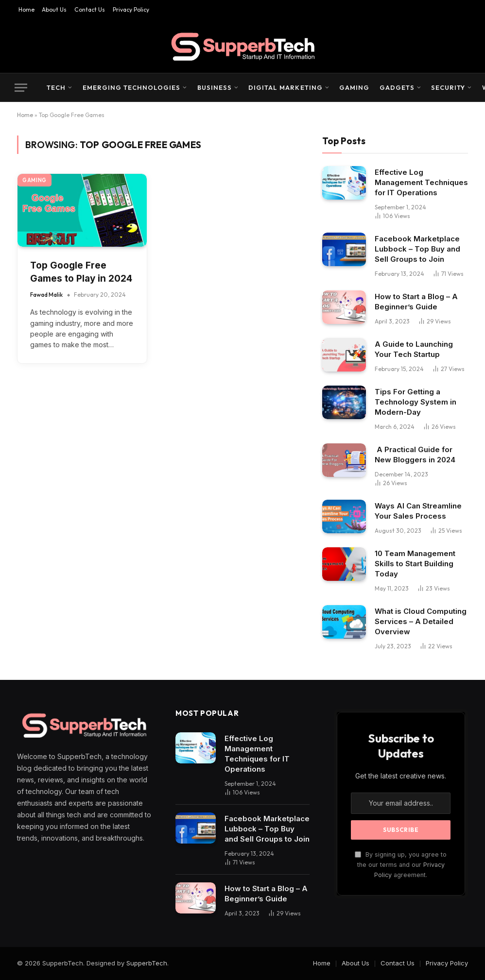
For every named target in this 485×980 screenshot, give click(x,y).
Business (215, 87)
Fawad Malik (46, 295)
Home (26, 9)
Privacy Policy (131, 9)
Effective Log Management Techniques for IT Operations (421, 182)
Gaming (354, 87)
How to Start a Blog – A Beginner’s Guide (416, 302)
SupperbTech (147, 963)
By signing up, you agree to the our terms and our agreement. (401, 865)
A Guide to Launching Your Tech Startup (414, 349)
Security (448, 87)
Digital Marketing (285, 87)
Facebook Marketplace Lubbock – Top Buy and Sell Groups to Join (417, 249)
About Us (54, 9)
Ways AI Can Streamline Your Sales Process (418, 511)
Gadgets (397, 87)
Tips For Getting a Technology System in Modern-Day (416, 402)
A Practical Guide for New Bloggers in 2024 (415, 455)
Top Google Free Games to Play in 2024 (81, 272)
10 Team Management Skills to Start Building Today (415, 564)
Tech (56, 87)
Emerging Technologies (132, 87)
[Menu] (21, 88)
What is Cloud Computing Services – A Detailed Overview (421, 621)
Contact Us (90, 9)
